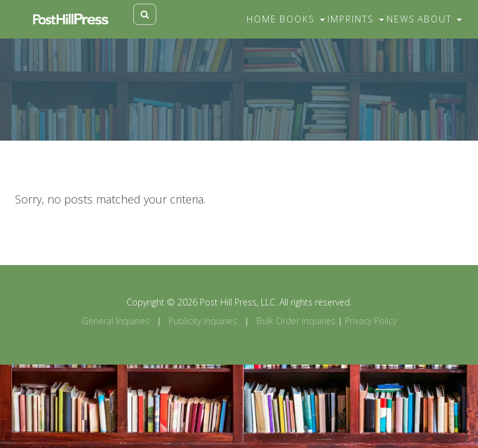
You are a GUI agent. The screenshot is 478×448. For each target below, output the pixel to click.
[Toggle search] (145, 14)
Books (302, 19)
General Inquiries (116, 321)
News (401, 19)
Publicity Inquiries (203, 321)
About (440, 19)
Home (262, 19)
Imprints (356, 19)
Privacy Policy (371, 321)
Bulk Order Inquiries (296, 321)
